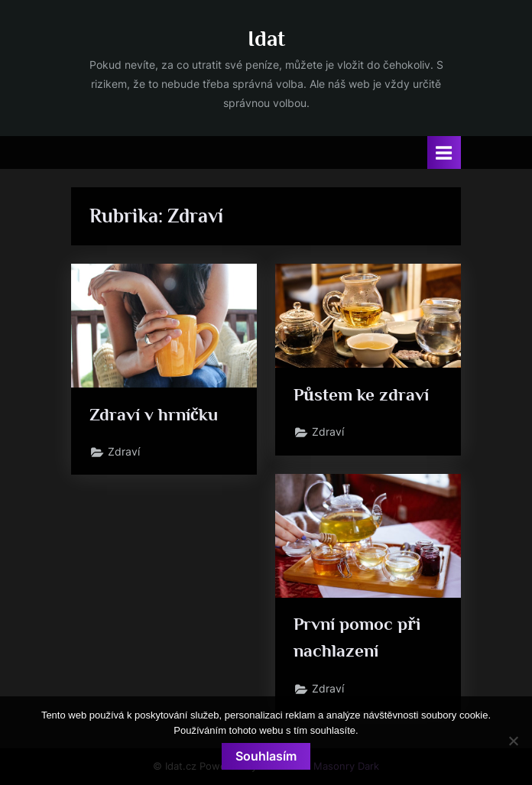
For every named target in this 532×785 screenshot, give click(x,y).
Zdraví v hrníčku (154, 414)
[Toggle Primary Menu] (444, 152)
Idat (266, 38)
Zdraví (124, 452)
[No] (513, 741)
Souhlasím (266, 756)
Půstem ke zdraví (361, 394)
